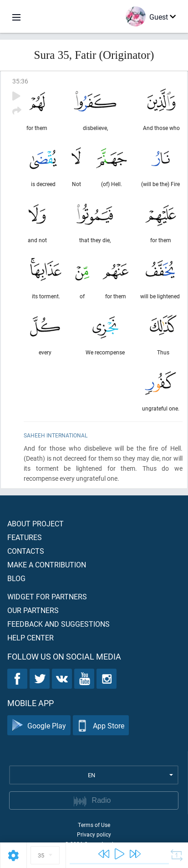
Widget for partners (47, 596)
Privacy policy (94, 834)
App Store (101, 725)
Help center (30, 637)
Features (25, 537)
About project (36, 523)
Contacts (26, 551)
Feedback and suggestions (58, 624)
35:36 (20, 81)
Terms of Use (94, 825)
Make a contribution (47, 564)
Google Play (39, 725)
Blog (16, 578)
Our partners (33, 610)
